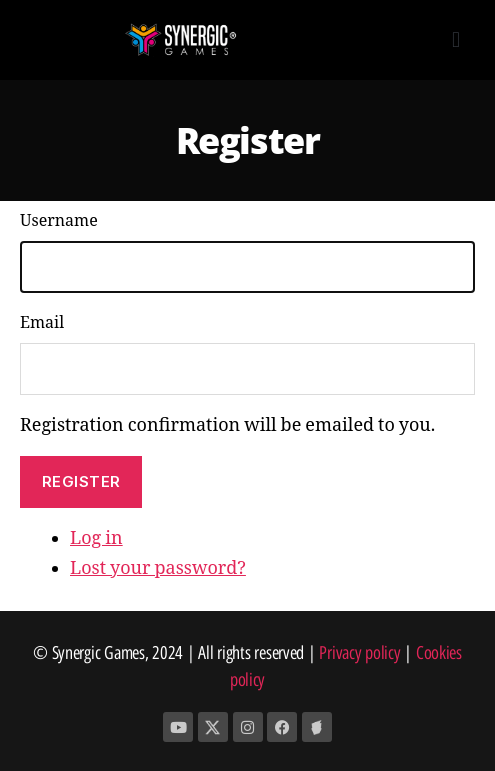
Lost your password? (158, 568)
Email (42, 323)
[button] (455, 40)
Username (59, 221)
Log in (96, 538)
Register (81, 481)
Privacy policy (359, 653)
